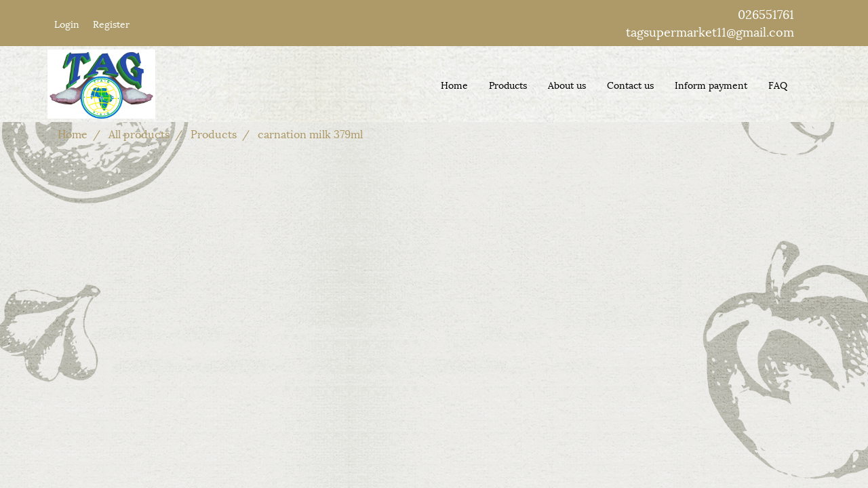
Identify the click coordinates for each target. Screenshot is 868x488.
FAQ (778, 84)
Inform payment (711, 84)
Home (454, 84)
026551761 (766, 13)
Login (67, 23)
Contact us (630, 84)
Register (111, 23)
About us (567, 84)
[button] (810, 84)
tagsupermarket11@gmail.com (710, 31)
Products (508, 84)
